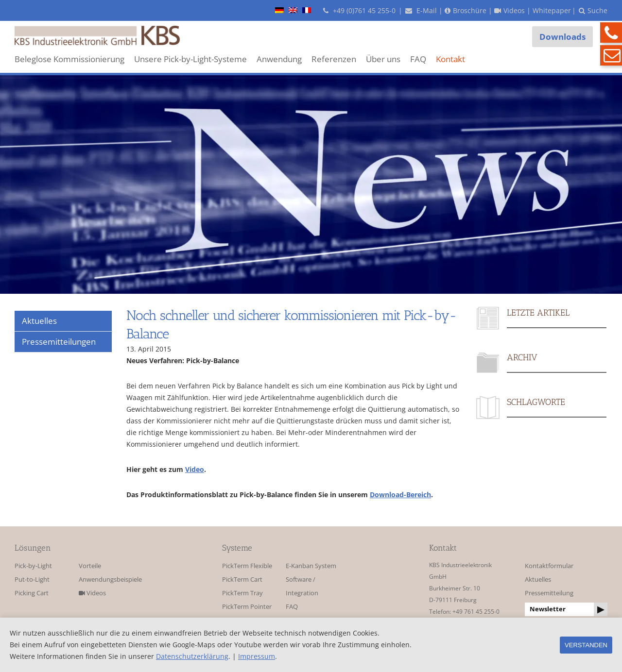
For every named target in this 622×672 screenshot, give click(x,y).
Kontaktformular (549, 566)
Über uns (383, 59)
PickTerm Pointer (247, 607)
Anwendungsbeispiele (108, 580)
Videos (92, 593)
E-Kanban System (311, 566)
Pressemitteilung (549, 593)
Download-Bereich (400, 495)
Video (195, 469)
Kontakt (450, 59)
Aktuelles (538, 580)
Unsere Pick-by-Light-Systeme (190, 59)
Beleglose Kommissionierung (69, 59)
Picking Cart (32, 593)
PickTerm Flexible (247, 566)
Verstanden (586, 645)
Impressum (257, 656)
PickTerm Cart (242, 580)
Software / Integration (302, 586)
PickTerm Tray (242, 593)
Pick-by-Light (33, 566)
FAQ (418, 59)
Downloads (562, 37)
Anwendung (279, 59)
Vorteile (90, 566)
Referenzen (334, 59)
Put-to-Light (32, 580)
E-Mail (421, 10)
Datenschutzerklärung (192, 656)
